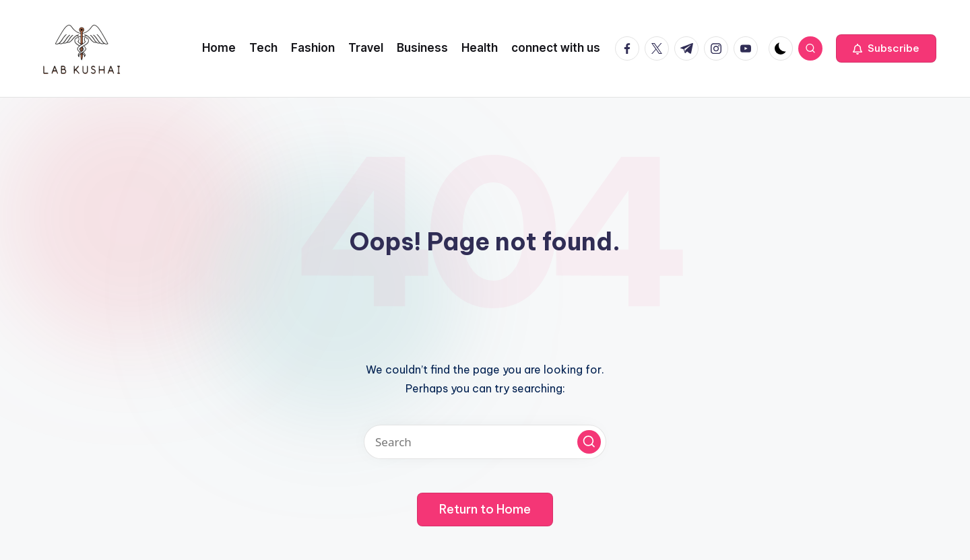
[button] (886, 48)
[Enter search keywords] (485, 442)
